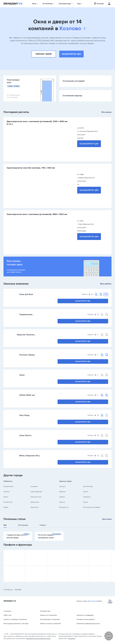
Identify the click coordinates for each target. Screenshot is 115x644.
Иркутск (62, 502)
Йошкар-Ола (64, 507)
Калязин (7, 492)
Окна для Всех (26, 294)
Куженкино (35, 507)
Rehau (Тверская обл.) (30, 456)
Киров (85, 502)
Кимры (6, 507)
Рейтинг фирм (44, 54)
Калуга (86, 492)
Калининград (88, 486)
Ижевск (62, 497)
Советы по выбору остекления (15, 619)
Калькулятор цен (71, 54)
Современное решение (26, 314)
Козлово (73, 28)
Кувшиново (35, 502)
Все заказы (107, 112)
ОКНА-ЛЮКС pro (27, 395)
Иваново (62, 492)
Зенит (22, 375)
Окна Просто (25, 435)
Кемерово (87, 497)
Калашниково (8, 486)
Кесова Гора (8, 502)
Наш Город (24, 415)
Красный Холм (36, 497)
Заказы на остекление (48, 615)
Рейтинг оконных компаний (50, 624)
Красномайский (36, 492)
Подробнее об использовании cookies (38, 639)
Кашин (6, 497)
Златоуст (62, 486)
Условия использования (86, 619)
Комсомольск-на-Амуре (92, 507)
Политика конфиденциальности (88, 624)
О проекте (7, 611)
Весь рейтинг (106, 284)
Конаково (34, 486)
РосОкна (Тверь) (27, 355)
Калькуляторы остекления (50, 619)
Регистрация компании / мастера (16, 624)
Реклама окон (45, 611)
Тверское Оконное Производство (25, 335)
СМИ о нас (8, 615)
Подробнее (72, 639)
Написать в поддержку (85, 615)
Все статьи (107, 519)
